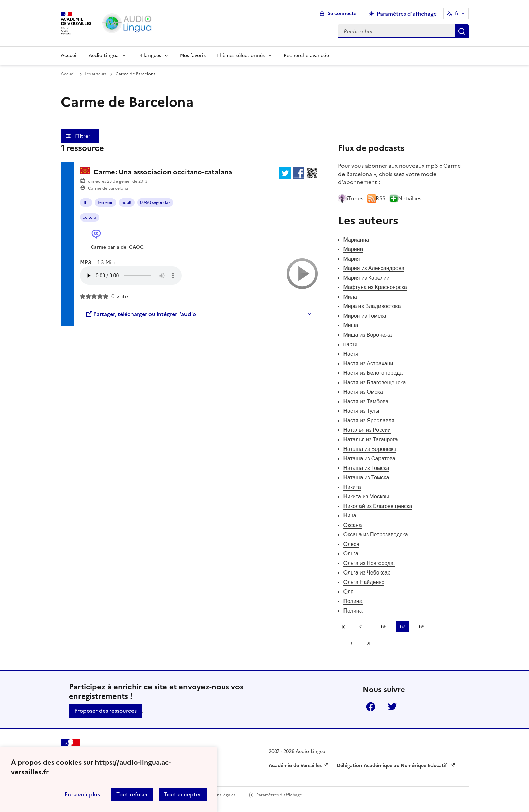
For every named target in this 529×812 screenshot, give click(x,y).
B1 (86, 202)
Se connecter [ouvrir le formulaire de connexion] (343, 13)
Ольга (351, 553)
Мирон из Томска (365, 316)
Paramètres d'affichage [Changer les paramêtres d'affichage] (407, 14)
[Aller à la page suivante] (349, 643)
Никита (352, 487)
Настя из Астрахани (368, 363)
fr (457, 13)
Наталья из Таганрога (371, 439)
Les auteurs (95, 74)
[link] (363, 627)
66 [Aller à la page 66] (384, 627)
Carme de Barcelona (108, 188)
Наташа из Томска (366, 468)
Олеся (351, 544)
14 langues (149, 56)
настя (351, 344)
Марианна (356, 240)
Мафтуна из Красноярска (375, 287)
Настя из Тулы (362, 411)
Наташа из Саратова (370, 458)
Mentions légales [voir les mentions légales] (219, 795)
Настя (351, 354)
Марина (353, 249)
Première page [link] (343, 627)
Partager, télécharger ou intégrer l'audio (141, 314)
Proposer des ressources (105, 711)
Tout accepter (183, 794)
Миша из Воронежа (368, 335)
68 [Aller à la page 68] (422, 627)
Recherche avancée (306, 56)
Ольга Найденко (364, 582)
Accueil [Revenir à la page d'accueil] (69, 56)
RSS (376, 198)
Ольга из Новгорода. (369, 563)
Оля (349, 592)
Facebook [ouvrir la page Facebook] (371, 707)
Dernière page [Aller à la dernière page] (369, 643)
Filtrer (83, 136)
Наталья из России (367, 430)
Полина (353, 601)
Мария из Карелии (367, 278)
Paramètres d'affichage (279, 795)
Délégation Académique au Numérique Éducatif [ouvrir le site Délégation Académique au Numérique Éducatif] (393, 766)
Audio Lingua (104, 56)
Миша (351, 325)
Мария (352, 259)
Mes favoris (193, 56)
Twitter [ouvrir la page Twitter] (392, 707)
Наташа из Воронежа (370, 449)
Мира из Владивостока (372, 306)
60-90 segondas (155, 202)
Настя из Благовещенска (375, 382)
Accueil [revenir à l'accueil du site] (68, 74)
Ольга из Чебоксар (367, 572)
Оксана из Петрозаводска (376, 534)
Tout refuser (132, 794)
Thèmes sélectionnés (241, 56)
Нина (350, 515)
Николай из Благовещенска (378, 506)
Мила (350, 297)
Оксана (353, 525)
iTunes (351, 198)
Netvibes (405, 198)
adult (127, 202)
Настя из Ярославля (369, 420)
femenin (105, 202)
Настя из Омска (363, 392)
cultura (90, 217)
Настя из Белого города (373, 373)
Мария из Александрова (374, 268)
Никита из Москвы (366, 496)
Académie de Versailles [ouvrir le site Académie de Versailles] (295, 766)
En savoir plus (82, 794)
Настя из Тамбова (366, 401)
